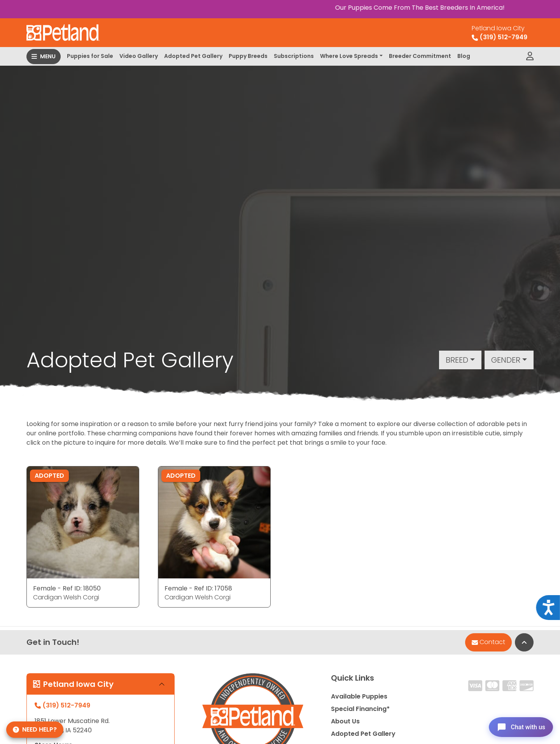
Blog (464, 56)
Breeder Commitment (420, 56)
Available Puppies (359, 696)
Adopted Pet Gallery (193, 56)
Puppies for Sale (90, 56)
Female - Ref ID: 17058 (198, 588)
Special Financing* (360, 709)
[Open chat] (519, 726)
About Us (345, 721)
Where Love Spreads (349, 56)
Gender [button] (506, 360)
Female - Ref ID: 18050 (67, 588)
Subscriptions (294, 56)
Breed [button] (457, 360)
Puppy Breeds (248, 56)
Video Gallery (139, 56)
